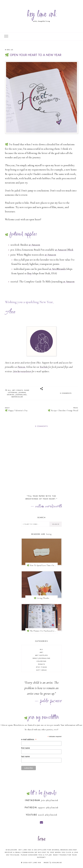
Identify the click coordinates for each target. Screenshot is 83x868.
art (14, 390)
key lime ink (41, 15)
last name (26, 756)
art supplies (41, 655)
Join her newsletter (22, 371)
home (41, 839)
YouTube (44, 367)
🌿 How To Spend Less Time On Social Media (42, 565)
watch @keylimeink (48, 815)
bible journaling (41, 658)
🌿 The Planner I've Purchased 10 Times (42, 631)
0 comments (66, 393)
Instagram (33, 800)
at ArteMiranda (57, 269)
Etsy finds (41, 667)
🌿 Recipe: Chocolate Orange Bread (61, 409)
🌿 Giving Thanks (42, 598)
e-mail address (29, 739)
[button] (41, 389)
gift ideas (41, 670)
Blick (71, 250)
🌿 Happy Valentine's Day (22, 409)
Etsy (29, 273)
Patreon (31, 808)
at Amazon (34, 245)
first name (26, 748)
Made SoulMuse (53, 862)
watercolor (17, 397)
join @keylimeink (50, 800)
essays (20, 390)
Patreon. (22, 367)
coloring (42, 661)
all (9, 390)
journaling (21, 395)
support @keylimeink (48, 808)
